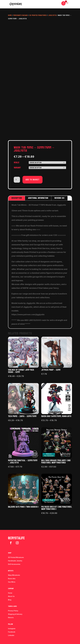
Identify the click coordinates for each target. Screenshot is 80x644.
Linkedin (11, 635)
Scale (17, 163)
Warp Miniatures (14, 575)
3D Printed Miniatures (38, 15)
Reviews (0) (59, 198)
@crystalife (16, 538)
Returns (11, 617)
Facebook (12, 632)
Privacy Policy (13, 611)
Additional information (38, 198)
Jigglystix (52, 15)
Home (10, 15)
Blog (10, 600)
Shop (10, 553)
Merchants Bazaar (21, 15)
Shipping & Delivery (15, 614)
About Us (11, 596)
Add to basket (32, 180)
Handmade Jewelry (15, 561)
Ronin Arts (12, 579)
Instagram (12, 629)
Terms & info (12, 606)
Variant (17, 168)
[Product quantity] (17, 180)
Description (17, 198)
